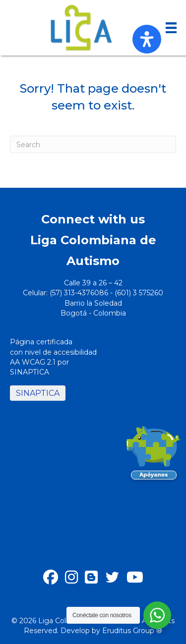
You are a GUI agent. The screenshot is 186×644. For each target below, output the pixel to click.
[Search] (93, 144)
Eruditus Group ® (132, 631)
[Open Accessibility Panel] (147, 39)
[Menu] (171, 28)
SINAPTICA (38, 393)
